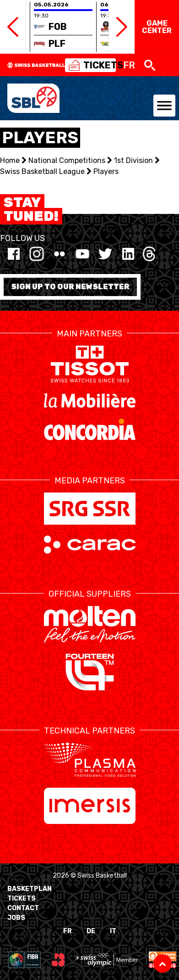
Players (106, 171)
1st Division (133, 160)
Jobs (16, 918)
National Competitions (67, 160)
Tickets (22, 899)
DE (91, 931)
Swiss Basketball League (42, 171)
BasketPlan (30, 889)
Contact (23, 908)
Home (10, 160)
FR (68, 931)
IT (113, 931)
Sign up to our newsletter (70, 287)
